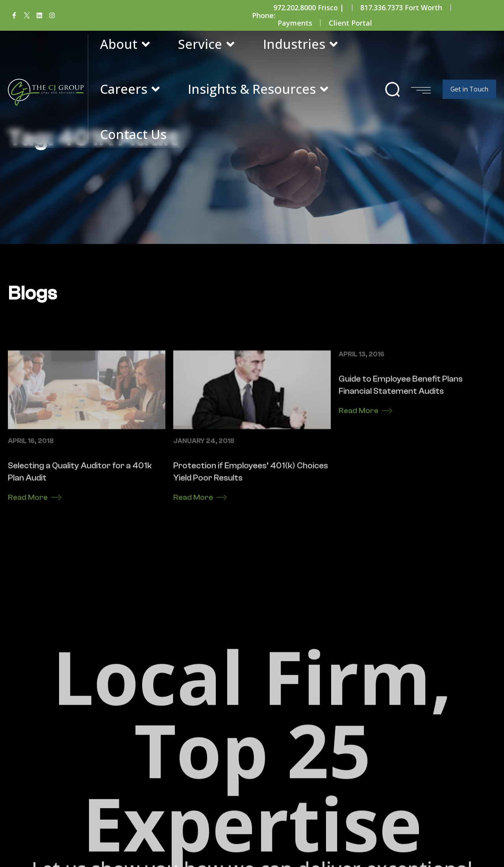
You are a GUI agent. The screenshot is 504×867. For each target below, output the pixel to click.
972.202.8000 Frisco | (309, 7)
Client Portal (350, 23)
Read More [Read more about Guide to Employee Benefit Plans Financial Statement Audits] (359, 509)
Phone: (264, 15)
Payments (295, 23)
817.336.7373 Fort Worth (401, 7)
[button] (393, 89)
